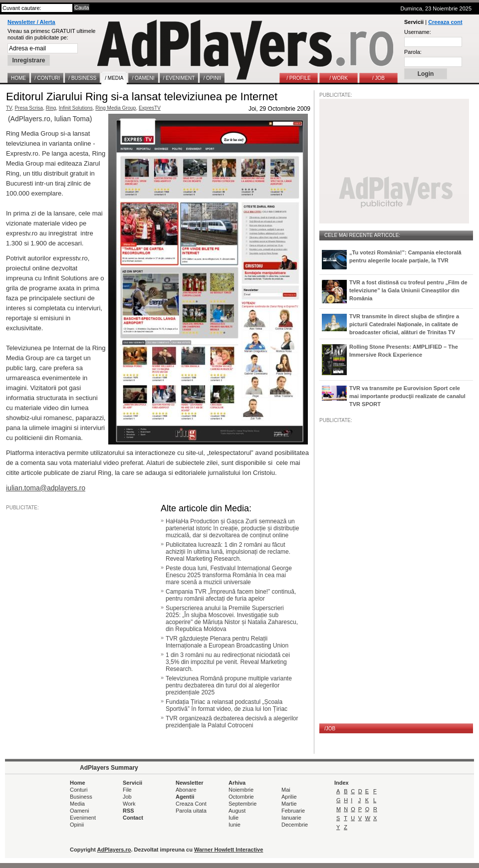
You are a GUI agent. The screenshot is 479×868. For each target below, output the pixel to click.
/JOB (330, 729)
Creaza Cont (191, 804)
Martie (289, 804)
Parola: (413, 52)
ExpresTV (150, 108)
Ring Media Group (116, 108)
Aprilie (289, 797)
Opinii (77, 825)
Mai (286, 790)
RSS (128, 811)
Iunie (235, 825)
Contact (133, 818)
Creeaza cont (445, 22)
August (237, 811)
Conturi (79, 790)
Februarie (293, 811)
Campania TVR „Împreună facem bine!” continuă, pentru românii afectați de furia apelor (231, 595)
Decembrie (295, 825)
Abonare (186, 790)
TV (9, 108)
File (127, 790)
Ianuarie (291, 818)
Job (127, 797)
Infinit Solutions (76, 108)
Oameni (80, 811)
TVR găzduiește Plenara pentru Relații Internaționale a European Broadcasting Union (227, 642)
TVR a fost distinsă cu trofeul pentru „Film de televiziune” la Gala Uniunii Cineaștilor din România (408, 290)
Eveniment (83, 818)
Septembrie (242, 804)
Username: (418, 32)
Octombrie (241, 797)
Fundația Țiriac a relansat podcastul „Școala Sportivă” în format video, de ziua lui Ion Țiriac (227, 705)
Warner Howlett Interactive (229, 850)
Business (81, 797)
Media (77, 804)
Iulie (234, 818)
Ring (51, 108)
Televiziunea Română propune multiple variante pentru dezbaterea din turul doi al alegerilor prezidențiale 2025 (229, 685)
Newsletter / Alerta (31, 22)
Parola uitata (191, 811)
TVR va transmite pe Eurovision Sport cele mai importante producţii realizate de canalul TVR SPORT (407, 396)
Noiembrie (241, 790)
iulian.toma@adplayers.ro (46, 488)
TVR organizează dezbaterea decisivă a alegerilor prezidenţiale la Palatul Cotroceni (232, 722)
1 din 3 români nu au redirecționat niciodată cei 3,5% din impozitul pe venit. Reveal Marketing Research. (228, 662)
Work (129, 804)
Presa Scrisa (29, 108)
